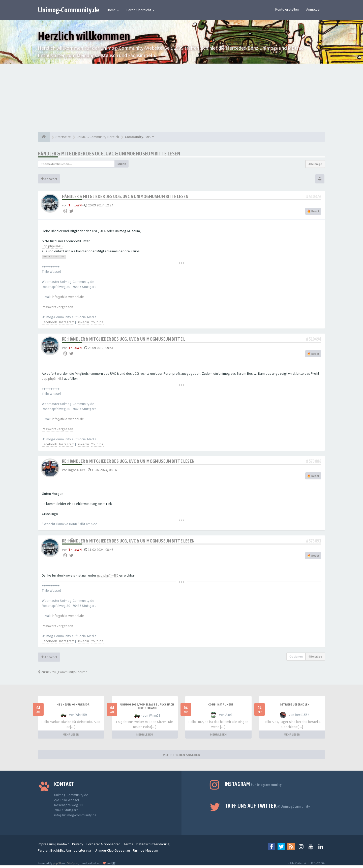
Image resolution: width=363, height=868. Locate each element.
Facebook (49, 322)
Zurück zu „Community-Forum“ (62, 672)
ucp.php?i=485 (53, 246)
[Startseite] (44, 137)
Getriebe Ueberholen (295, 704)
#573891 (314, 541)
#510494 (314, 339)
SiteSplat (73, 863)
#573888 (314, 461)
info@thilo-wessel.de (68, 297)
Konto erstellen (287, 9)
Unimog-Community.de (69, 10)
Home (113, 10)
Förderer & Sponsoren (103, 844)
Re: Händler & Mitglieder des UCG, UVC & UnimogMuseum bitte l (124, 339)
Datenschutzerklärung (153, 844)
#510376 (314, 196)
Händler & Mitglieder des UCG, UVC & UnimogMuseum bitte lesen (109, 154)
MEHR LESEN (71, 734)
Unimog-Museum (146, 850)
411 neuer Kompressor (73, 704)
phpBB (57, 863)
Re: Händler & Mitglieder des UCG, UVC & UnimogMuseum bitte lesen (128, 461)
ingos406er (77, 470)
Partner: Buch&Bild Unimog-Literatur (65, 850)
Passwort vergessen (57, 307)
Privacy (78, 844)
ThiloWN (75, 205)
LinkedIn (83, 322)
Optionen (296, 656)
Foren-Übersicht (140, 10)
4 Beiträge (315, 164)
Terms (128, 844)
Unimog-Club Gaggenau (112, 850)
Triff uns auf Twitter (267, 806)
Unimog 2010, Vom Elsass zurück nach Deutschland (147, 706)
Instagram (67, 322)
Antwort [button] (49, 179)
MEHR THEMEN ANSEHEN (181, 755)
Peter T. (48, 256)
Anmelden (314, 9)
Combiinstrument (221, 704)
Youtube (97, 322)
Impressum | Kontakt (53, 844)
